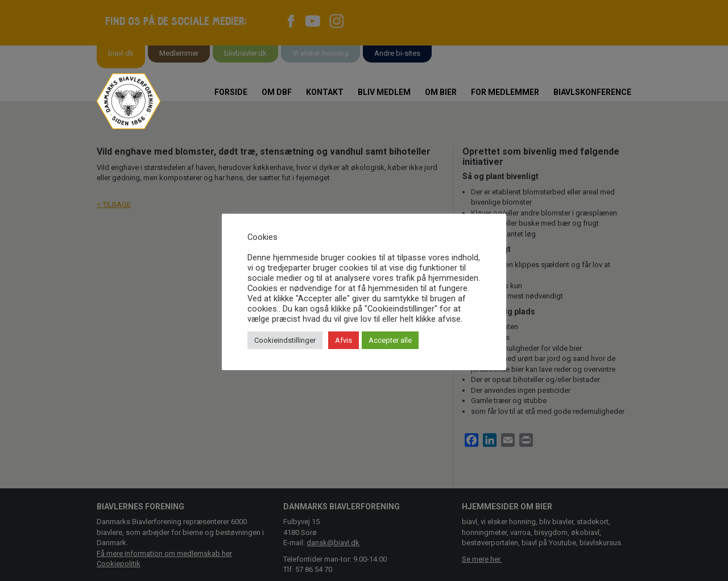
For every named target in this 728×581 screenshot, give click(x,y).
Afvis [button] (344, 340)
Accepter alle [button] (390, 340)
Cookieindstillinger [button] (285, 340)
